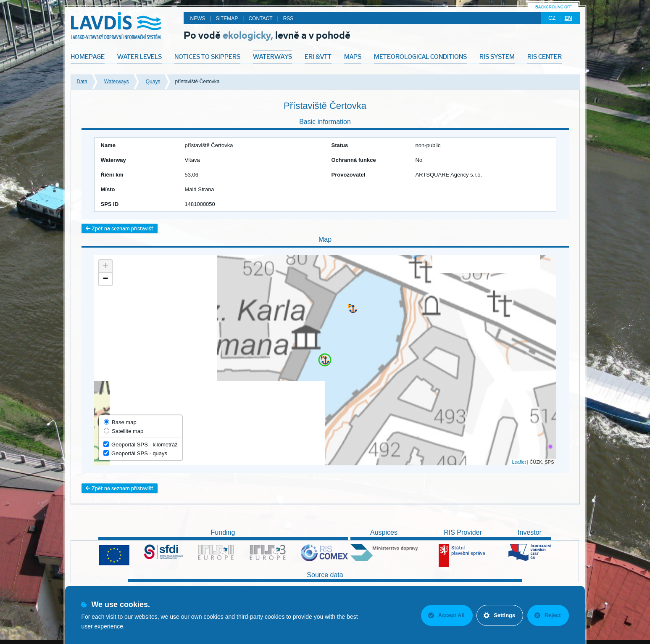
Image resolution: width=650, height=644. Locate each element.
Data (82, 82)
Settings (499, 615)
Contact (260, 18)
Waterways (117, 82)
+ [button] (105, 267)
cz (552, 18)
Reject (548, 615)
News (198, 18)
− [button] (105, 279)
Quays (153, 82)
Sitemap (227, 18)
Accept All (446, 615)
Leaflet (519, 462)
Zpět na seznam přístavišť (120, 228)
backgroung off (553, 7)
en (568, 18)
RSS (288, 18)
